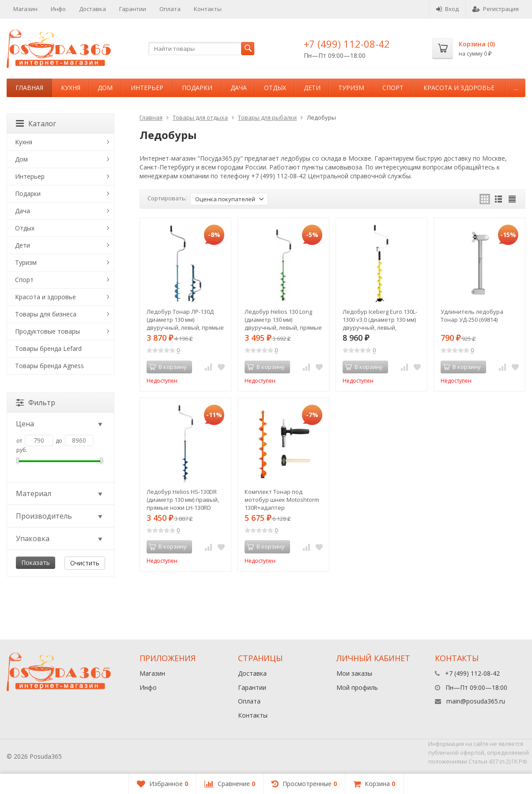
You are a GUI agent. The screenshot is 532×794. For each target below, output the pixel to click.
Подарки (197, 88)
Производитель (60, 516)
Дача (239, 88)
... (516, 88)
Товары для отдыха (200, 117)
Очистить (85, 563)
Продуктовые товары (47, 331)
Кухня (71, 88)
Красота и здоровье (459, 88)
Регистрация (496, 9)
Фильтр (36, 403)
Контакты (208, 9)
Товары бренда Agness (49, 366)
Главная (29, 88)
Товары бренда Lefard (48, 348)
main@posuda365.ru (476, 701)
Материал (60, 493)
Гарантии (133, 9)
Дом (105, 88)
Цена (60, 424)
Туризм (351, 88)
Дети (312, 88)
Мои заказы (354, 673)
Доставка (92, 9)
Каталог (36, 124)
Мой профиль (357, 687)
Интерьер (147, 88)
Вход (447, 9)
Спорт (393, 88)
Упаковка (60, 538)
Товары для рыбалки (267, 117)
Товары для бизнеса (46, 314)
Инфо (58, 9)
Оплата (170, 9)
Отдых (275, 88)
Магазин (25, 9)
